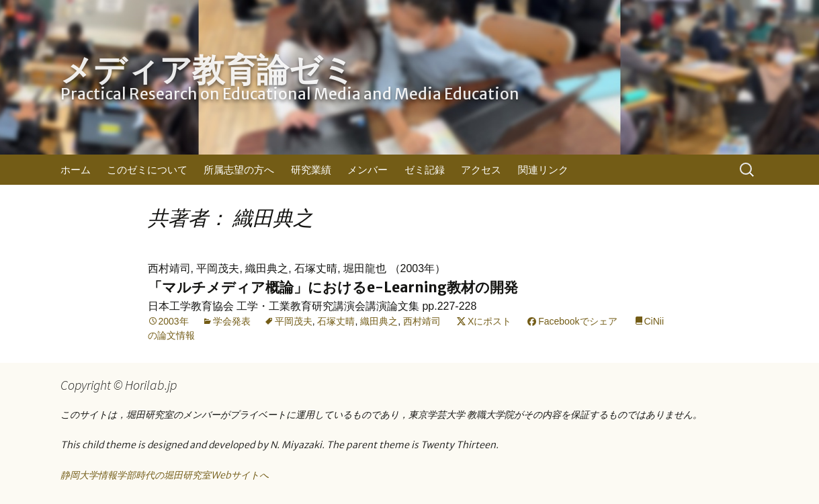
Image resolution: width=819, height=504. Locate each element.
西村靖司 (422, 321)
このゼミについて (147, 170)
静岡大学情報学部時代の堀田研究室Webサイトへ (165, 475)
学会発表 (232, 321)
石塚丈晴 (336, 321)
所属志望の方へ (239, 170)
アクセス (481, 170)
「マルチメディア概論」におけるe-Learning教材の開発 (333, 287)
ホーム (76, 170)
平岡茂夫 (294, 321)
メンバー (368, 170)
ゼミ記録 (425, 170)
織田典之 (379, 321)
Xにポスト (489, 321)
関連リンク (543, 170)
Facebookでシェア (577, 321)
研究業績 (311, 170)
